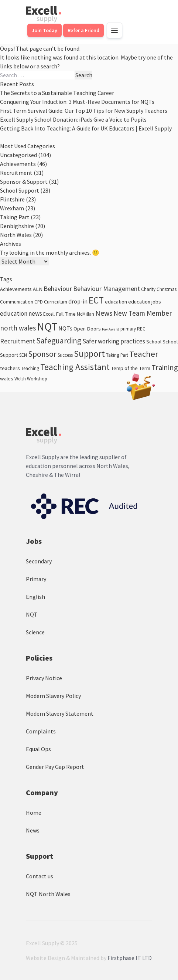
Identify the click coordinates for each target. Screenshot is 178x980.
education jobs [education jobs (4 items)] (145, 302)
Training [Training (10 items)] (165, 367)
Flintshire (12, 199)
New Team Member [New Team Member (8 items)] (143, 313)
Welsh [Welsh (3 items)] (20, 379)
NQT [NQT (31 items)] (47, 327)
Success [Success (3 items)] (65, 355)
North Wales (16, 235)
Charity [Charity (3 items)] (148, 289)
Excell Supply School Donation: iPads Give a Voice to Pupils (73, 119)
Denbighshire (17, 226)
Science (35, 632)
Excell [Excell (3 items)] (49, 314)
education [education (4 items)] (116, 302)
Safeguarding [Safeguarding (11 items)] (59, 341)
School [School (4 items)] (154, 342)
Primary (36, 579)
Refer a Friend (83, 30)
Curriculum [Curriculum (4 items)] (56, 302)
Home (34, 813)
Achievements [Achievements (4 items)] (16, 289)
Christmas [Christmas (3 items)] (167, 289)
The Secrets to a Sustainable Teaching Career (57, 93)
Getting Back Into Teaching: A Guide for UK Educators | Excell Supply (86, 128)
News (33, 830)
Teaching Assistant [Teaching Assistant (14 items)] (75, 367)
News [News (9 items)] (104, 313)
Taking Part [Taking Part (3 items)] (117, 355)
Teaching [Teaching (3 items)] (30, 368)
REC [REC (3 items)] (141, 329)
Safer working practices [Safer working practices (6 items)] (114, 341)
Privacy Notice (44, 678)
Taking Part (15, 217)
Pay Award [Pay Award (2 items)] (111, 329)
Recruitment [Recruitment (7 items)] (18, 341)
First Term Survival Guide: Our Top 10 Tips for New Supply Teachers (84, 111)
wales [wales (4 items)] (7, 379)
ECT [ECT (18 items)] (96, 300)
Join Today (44, 30)
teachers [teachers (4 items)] (10, 368)
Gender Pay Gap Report (55, 767)
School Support (20, 190)
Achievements (18, 164)
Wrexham (12, 208)
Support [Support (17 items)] (89, 354)
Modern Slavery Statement (60, 713)
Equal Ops (38, 749)
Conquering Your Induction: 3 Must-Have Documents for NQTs (77, 102)
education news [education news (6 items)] (21, 313)
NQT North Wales (48, 894)
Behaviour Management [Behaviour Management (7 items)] (107, 289)
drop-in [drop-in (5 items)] (78, 301)
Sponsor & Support (24, 182)
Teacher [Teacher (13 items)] (144, 354)
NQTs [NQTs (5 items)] (65, 328)
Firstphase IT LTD (130, 958)
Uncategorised (18, 155)
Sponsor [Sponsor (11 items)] (42, 354)
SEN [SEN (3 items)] (23, 355)
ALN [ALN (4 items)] (38, 289)
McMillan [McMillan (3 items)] (85, 314)
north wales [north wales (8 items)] (18, 328)
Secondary (39, 561)
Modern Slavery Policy (53, 696)
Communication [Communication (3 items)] (17, 302)
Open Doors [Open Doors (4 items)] (87, 329)
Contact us (40, 876)
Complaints (41, 731)
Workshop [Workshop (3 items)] (37, 379)
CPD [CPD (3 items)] (39, 302)
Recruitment (16, 173)
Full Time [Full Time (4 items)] (66, 314)
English (35, 597)
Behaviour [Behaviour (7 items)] (58, 289)
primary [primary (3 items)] (128, 329)
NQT (32, 614)
